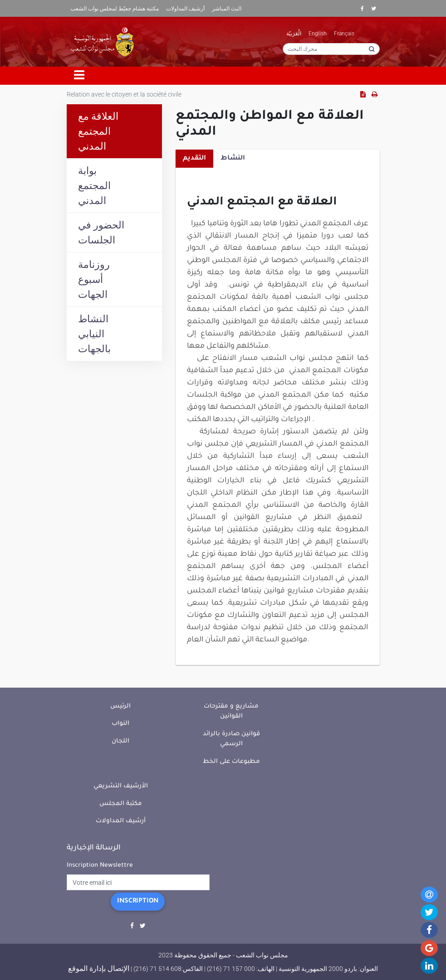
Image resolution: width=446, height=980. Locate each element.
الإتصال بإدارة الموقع (99, 968)
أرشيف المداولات (185, 9)
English (318, 34)
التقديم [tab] (194, 159)
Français (344, 34)
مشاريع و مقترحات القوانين (231, 712)
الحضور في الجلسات (101, 233)
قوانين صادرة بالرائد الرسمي (231, 739)
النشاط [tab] (233, 159)
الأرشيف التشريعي (121, 786)
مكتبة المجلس (121, 804)
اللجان (120, 741)
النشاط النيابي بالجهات (94, 334)
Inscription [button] (138, 902)
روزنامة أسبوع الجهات (94, 279)
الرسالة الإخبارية (94, 848)
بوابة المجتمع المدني (94, 186)
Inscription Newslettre (100, 866)
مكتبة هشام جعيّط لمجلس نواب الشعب (115, 9)
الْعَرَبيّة (294, 34)
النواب (120, 724)
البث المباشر (227, 9)
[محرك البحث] (331, 49)
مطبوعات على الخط (231, 762)
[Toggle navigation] (79, 76)
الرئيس (120, 706)
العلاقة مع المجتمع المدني (98, 131)
